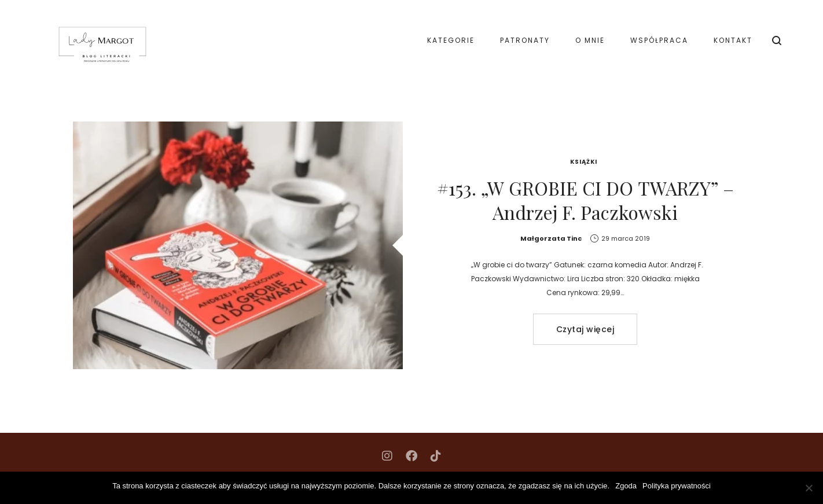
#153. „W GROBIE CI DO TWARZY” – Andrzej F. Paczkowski (585, 200)
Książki (584, 162)
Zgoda (626, 486)
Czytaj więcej (585, 329)
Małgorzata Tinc (551, 238)
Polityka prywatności (677, 486)
